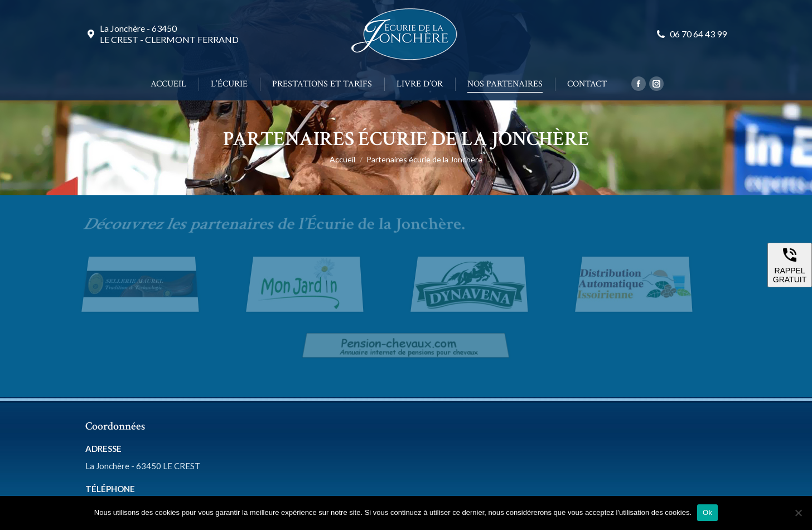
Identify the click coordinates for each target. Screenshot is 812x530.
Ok (707, 512)
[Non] (798, 513)
